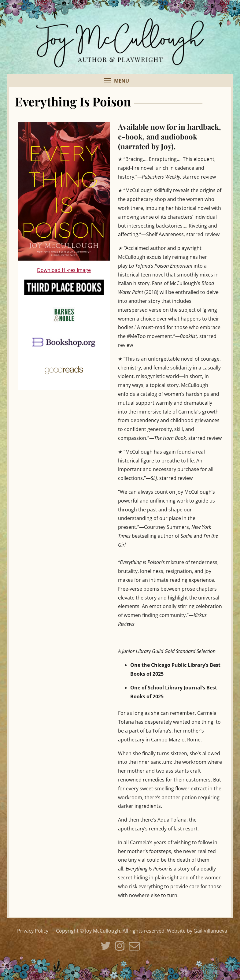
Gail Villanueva (210, 931)
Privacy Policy (33, 931)
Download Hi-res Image (64, 270)
